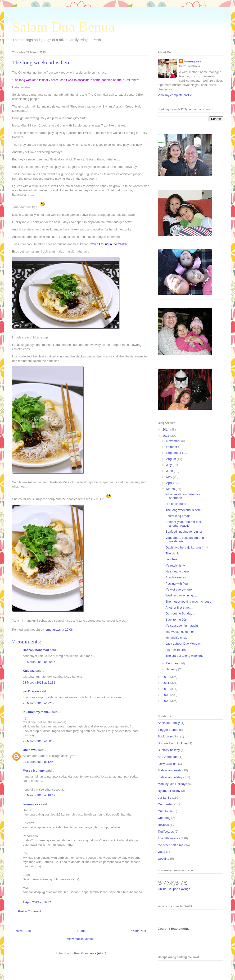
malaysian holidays (171, 777)
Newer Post (24, 931)
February (173, 663)
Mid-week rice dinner (180, 632)
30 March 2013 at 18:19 (39, 795)
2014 (166, 429)
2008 (166, 701)
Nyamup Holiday (169, 791)
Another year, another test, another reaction (183, 524)
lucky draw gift (167, 764)
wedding (163, 859)
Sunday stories (176, 577)
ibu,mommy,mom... (37, 712)
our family (164, 798)
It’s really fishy (175, 565)
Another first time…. (179, 607)
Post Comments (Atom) (90, 953)
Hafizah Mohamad (36, 650)
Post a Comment (29, 911)
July (169, 465)
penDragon (31, 691)
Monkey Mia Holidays (172, 784)
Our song (164, 818)
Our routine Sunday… (180, 613)
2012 (166, 677)
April (170, 483)
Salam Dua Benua (63, 27)
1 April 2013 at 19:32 (37, 902)
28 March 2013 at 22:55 (39, 703)
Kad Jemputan (168, 757)
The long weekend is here (183, 510)
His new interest (176, 650)
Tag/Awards (166, 832)
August (172, 459)
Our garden (166, 804)
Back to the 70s (176, 620)
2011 (166, 683)
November (174, 441)
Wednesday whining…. (181, 595)
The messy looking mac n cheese (188, 602)
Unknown (30, 750)
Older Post (139, 931)
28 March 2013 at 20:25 (39, 662)
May (170, 477)
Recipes (163, 825)
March (171, 489)
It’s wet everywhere (179, 589)
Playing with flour (177, 584)
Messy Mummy (34, 771)
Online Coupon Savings (174, 889)
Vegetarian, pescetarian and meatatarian (185, 540)
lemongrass (31, 804)
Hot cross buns (176, 504)
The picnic (172, 553)
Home (82, 931)
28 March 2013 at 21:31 (39, 682)
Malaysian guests (170, 770)
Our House (165, 811)
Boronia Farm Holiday (173, 743)
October (172, 447)
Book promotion (169, 736)
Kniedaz (29, 671)
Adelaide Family (169, 723)
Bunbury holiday (169, 750)
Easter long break (177, 516)
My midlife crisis (176, 638)
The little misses (169, 838)
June (170, 471)
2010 (166, 689)
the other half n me (171, 845)
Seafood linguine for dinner (184, 532)
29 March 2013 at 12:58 (39, 762)
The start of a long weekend (184, 656)
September (174, 453)
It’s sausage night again (181, 626)
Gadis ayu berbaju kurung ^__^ (187, 547)
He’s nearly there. (177, 571)
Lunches (171, 559)
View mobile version (81, 939)
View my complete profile (175, 95)
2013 (166, 436)
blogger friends (168, 730)
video (161, 852)
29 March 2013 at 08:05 (39, 741)
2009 (166, 695)
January (172, 669)
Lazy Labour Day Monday (183, 644)
